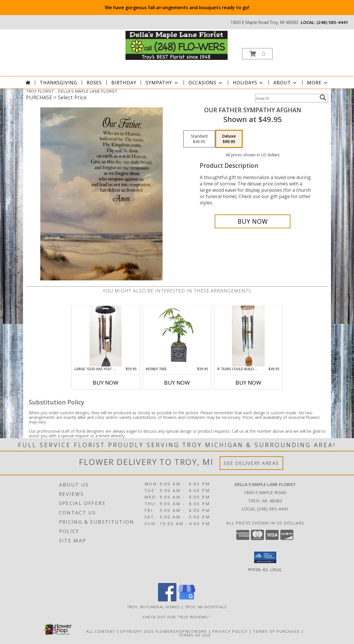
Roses (94, 83)
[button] (257, 54)
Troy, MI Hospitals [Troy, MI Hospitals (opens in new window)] (206, 607)
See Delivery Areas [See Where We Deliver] (251, 463)
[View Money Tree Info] (177, 336)
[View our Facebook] (167, 600)
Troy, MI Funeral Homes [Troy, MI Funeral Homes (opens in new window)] (154, 607)
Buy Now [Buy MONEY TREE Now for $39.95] (177, 383)
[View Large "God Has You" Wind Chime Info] (106, 336)
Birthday (124, 83)
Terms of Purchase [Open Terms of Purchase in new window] (277, 631)
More (318, 83)
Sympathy (162, 83)
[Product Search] (286, 98)
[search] (323, 98)
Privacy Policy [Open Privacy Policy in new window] (230, 631)
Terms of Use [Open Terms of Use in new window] (195, 635)
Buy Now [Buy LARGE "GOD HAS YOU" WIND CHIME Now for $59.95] (106, 383)
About (286, 83)
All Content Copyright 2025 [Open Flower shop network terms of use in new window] (120, 631)
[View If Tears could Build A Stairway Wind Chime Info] (248, 336)
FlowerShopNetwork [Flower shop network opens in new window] (181, 631)
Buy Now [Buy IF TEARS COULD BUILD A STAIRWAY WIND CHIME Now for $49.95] (248, 383)
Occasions (206, 83)
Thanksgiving (58, 83)
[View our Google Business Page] (187, 600)
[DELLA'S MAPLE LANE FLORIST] (177, 45)
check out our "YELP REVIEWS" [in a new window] (177, 617)
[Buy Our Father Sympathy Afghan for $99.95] (253, 221)
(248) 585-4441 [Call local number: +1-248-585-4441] (332, 22)
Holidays (248, 83)
